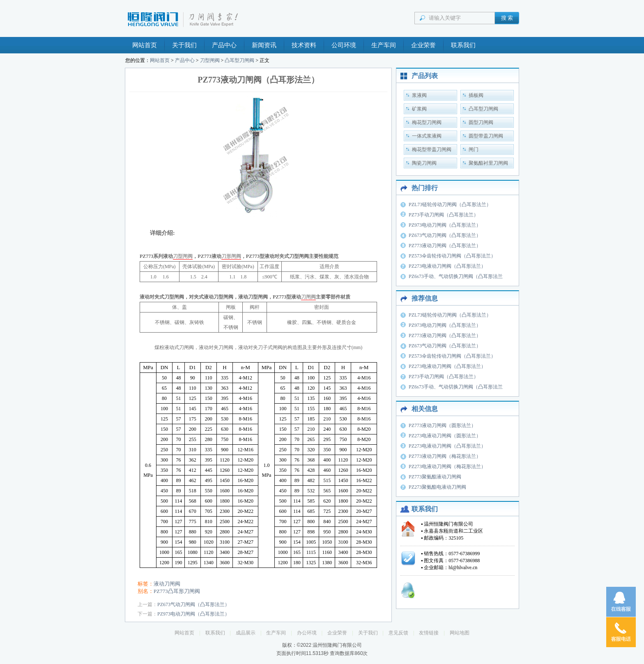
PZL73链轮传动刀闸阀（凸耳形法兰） (450, 204)
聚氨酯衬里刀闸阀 (488, 163)
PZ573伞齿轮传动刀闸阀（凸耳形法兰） (452, 256)
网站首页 (145, 45)
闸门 (474, 149)
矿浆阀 (419, 109)
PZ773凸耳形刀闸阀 (177, 591)
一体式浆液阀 (427, 136)
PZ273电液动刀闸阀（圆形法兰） (445, 436)
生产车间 (384, 45)
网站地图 (460, 633)
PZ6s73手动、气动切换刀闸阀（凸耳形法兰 (456, 276)
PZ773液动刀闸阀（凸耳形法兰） (445, 246)
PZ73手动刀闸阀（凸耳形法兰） (444, 215)
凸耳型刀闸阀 (239, 60)
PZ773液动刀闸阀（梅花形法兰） (445, 456)
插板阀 (476, 95)
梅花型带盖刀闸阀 (432, 149)
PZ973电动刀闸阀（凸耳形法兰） (193, 614)
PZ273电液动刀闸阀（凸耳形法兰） (447, 266)
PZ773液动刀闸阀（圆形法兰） (442, 425)
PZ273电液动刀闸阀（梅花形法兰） (447, 466)
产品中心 (224, 45)
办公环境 (307, 633)
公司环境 (344, 45)
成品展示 (246, 633)
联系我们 (463, 45)
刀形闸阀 (231, 256)
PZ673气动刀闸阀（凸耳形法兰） (193, 604)
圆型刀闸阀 (481, 122)
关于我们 (184, 45)
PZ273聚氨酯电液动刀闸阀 (437, 487)
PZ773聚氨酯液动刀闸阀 (435, 477)
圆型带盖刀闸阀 (486, 136)
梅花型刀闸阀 (427, 122)
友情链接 (429, 633)
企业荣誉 (423, 45)
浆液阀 (419, 95)
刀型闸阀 (210, 60)
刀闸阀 (308, 297)
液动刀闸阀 (167, 584)
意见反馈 (398, 633)
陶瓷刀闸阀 (424, 163)
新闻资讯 (264, 45)
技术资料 (304, 45)
